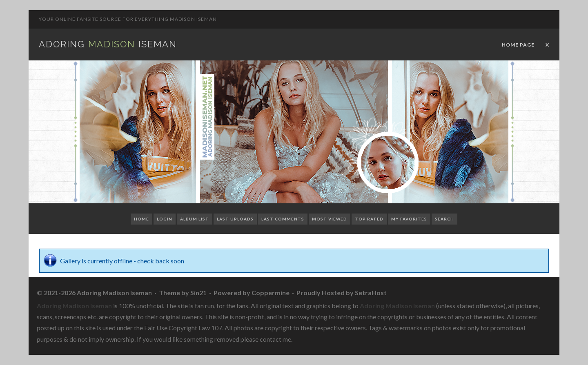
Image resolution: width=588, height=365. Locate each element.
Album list (195, 219)
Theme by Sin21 (183, 293)
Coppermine (271, 293)
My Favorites (409, 219)
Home (141, 219)
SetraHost (371, 293)
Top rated (369, 219)
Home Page (518, 45)
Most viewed (330, 219)
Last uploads (235, 219)
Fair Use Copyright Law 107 (183, 328)
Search (444, 219)
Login (165, 219)
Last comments (283, 219)
